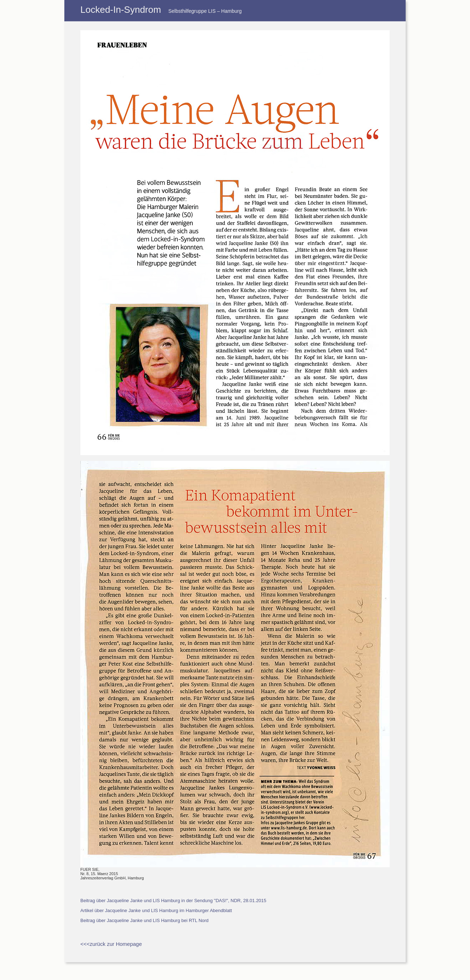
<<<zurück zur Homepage (111, 944)
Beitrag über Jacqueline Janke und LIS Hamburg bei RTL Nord (145, 920)
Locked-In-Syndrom (121, 10)
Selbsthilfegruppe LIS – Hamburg (205, 11)
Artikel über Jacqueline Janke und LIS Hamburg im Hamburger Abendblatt (156, 910)
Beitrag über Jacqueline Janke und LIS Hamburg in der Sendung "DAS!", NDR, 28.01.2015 (173, 901)
